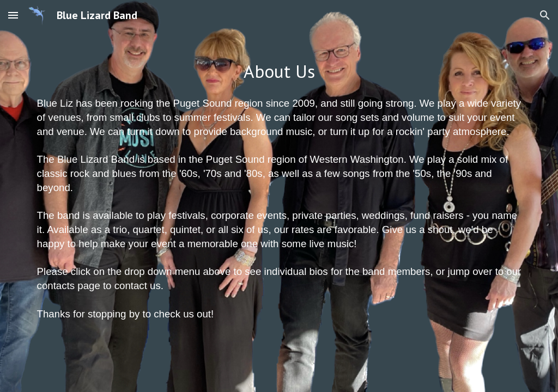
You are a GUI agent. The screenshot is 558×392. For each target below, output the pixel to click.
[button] (13, 15)
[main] (279, 72)
